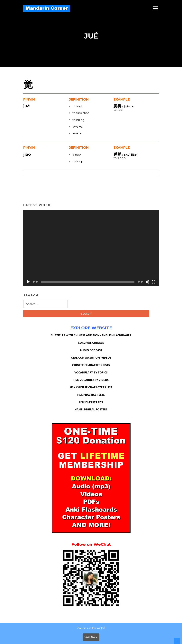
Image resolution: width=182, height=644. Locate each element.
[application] (91, 248)
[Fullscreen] (154, 282)
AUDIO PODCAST (91, 350)
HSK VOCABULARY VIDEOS (91, 380)
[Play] (28, 282)
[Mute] (147, 282)
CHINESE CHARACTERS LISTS (91, 365)
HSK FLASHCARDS (91, 402)
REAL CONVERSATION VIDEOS (91, 358)
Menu (155, 8)
